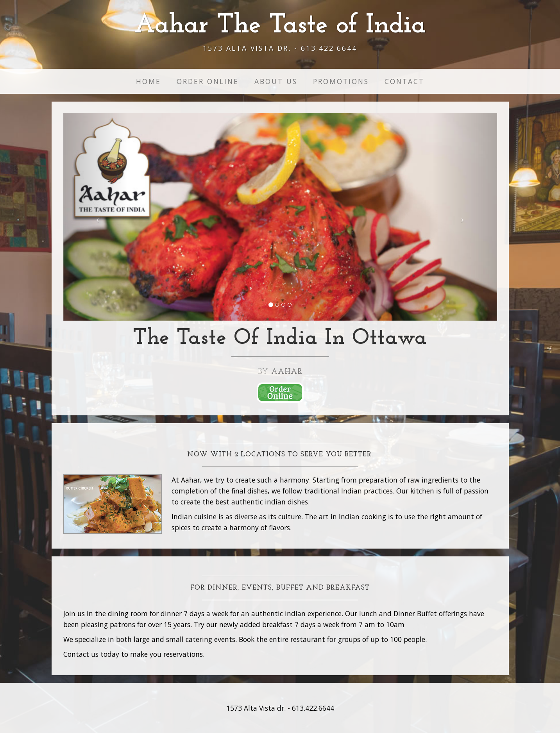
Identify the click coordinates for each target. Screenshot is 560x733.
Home (148, 81)
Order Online (208, 81)
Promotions (341, 81)
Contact (404, 81)
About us (276, 81)
